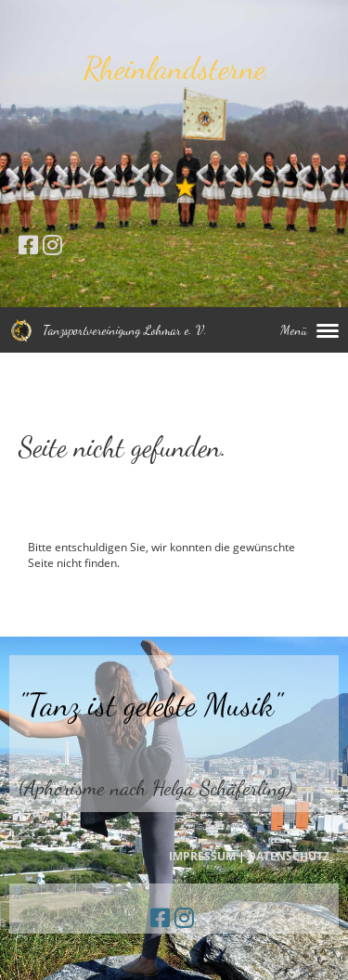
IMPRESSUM (202, 856)
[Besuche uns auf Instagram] (52, 245)
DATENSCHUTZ (289, 856)
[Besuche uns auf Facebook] (28, 245)
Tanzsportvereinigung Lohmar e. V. (125, 330)
